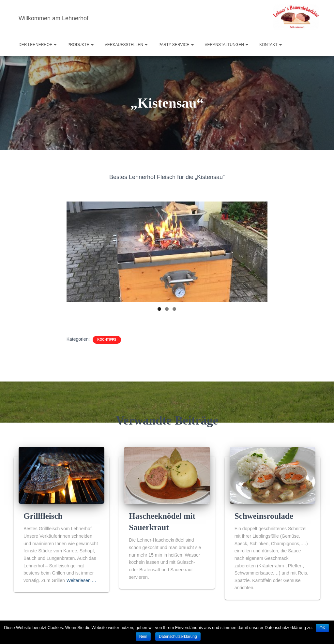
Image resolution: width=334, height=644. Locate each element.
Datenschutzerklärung (178, 637)
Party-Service (176, 45)
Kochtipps (107, 340)
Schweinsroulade (264, 520)
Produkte (81, 45)
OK (322, 628)
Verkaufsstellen (126, 45)
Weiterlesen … (82, 584)
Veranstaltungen (227, 45)
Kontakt (271, 45)
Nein (143, 637)
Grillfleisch (43, 520)
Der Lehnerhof (38, 45)
